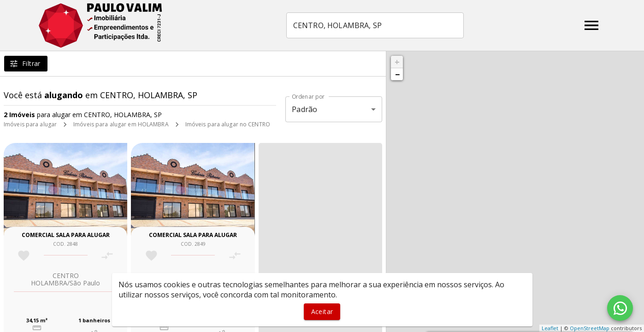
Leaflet (550, 328)
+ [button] (397, 62)
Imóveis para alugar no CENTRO (228, 124)
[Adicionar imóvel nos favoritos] (24, 256)
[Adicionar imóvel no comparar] (107, 256)
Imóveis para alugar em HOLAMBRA (121, 124)
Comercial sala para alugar (66, 235)
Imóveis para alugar (30, 124)
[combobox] (375, 25)
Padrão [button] (304, 109)
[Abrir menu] (591, 25)
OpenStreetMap (590, 328)
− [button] (397, 74)
